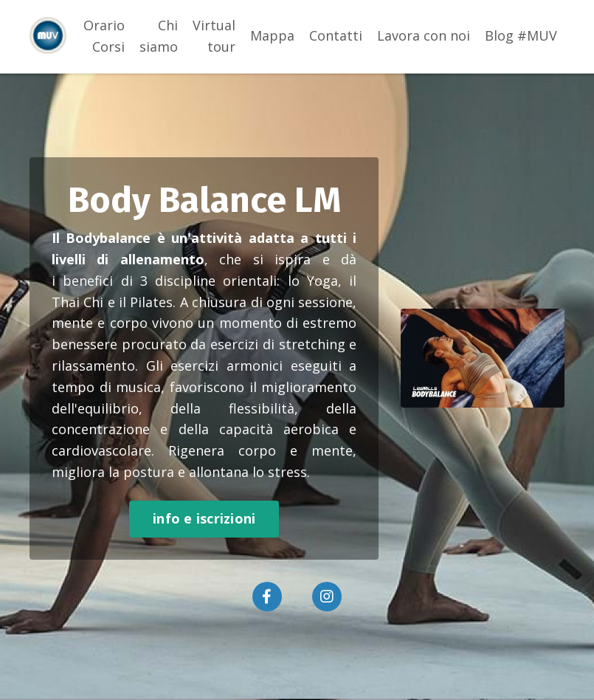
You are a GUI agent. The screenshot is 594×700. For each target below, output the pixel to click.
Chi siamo (159, 36)
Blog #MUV (521, 35)
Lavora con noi (424, 35)
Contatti (336, 35)
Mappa (272, 35)
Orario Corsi (104, 36)
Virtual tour (214, 36)
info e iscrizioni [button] (204, 518)
